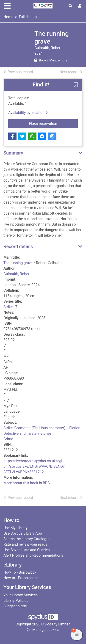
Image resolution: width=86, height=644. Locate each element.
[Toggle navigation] (7, 5)
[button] (76, 85)
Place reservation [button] (53, 123)
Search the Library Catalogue (27, 539)
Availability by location (28, 113)
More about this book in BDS (27, 483)
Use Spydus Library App (23, 533)
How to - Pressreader (21, 578)
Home (8, 17)
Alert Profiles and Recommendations (33, 555)
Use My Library (15, 528)
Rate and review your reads (25, 544)
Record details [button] (18, 246)
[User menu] (80, 6)
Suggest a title (15, 606)
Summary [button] (13, 153)
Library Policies (16, 601)
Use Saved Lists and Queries (26, 550)
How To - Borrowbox (20, 572)
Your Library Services (21, 595)
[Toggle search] (70, 6)
